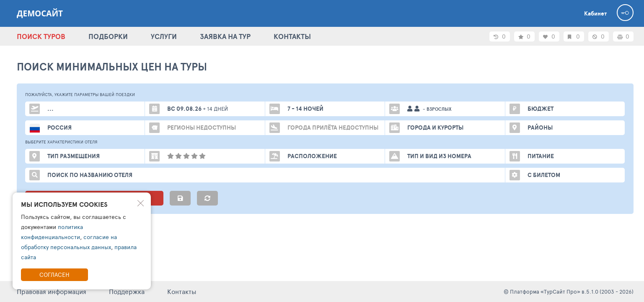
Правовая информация (52, 291)
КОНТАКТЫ (292, 36)
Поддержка (127, 291)
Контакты (182, 291)
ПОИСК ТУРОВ (41, 36)
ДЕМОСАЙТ (40, 13)
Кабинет (595, 13)
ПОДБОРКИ (108, 36)
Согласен (54, 275)
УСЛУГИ (164, 36)
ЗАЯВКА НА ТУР (225, 36)
